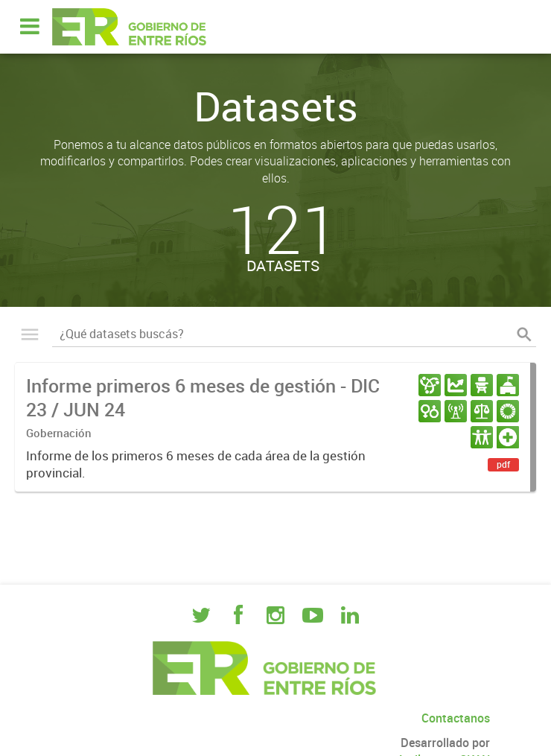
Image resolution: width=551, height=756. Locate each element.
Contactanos (456, 718)
